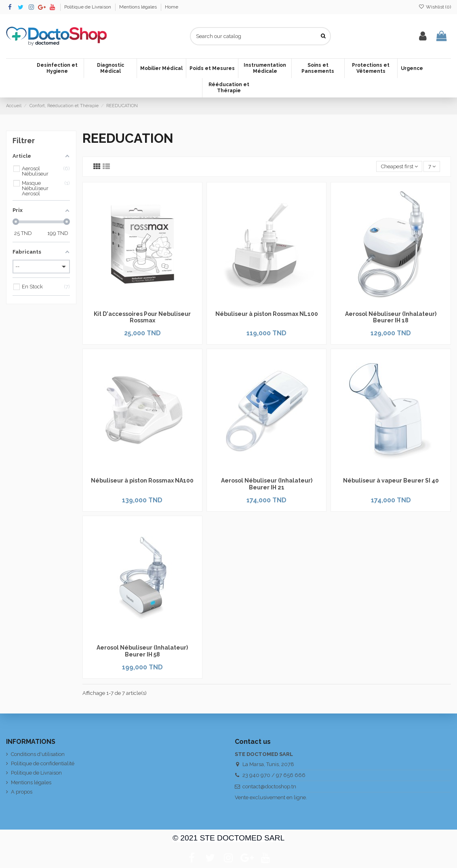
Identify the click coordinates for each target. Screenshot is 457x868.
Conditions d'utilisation (38, 754)
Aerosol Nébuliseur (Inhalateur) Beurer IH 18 (391, 317)
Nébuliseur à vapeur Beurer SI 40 (391, 481)
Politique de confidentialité (43, 763)
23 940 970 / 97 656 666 (274, 775)
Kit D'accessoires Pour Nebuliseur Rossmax (142, 317)
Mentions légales (139, 7)
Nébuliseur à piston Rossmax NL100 (267, 314)
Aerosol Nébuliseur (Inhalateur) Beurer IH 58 (142, 651)
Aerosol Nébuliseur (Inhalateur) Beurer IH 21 (267, 484)
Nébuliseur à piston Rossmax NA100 (142, 481)
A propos (22, 792)
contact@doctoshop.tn (269, 786)
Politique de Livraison (88, 7)
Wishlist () (435, 7)
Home (172, 7)
